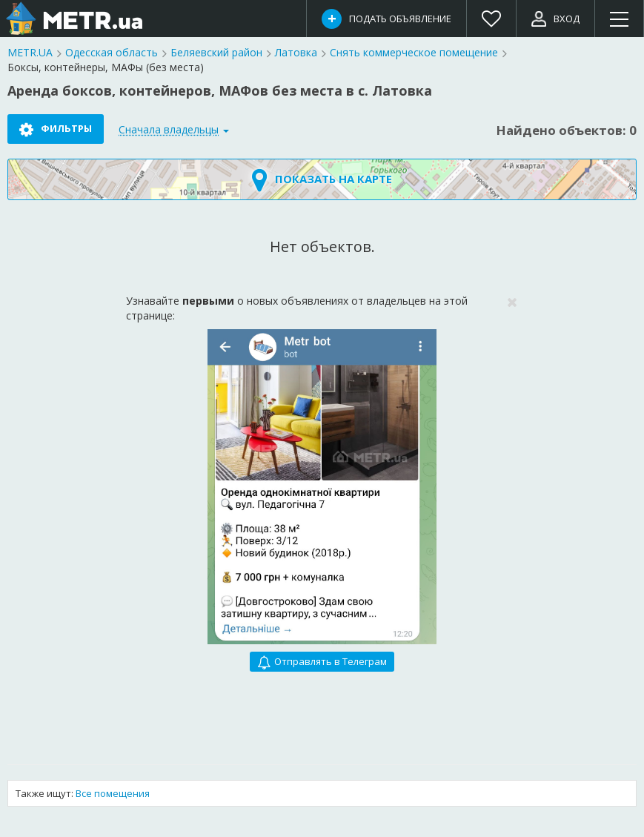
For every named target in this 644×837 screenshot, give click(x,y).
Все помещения (113, 793)
